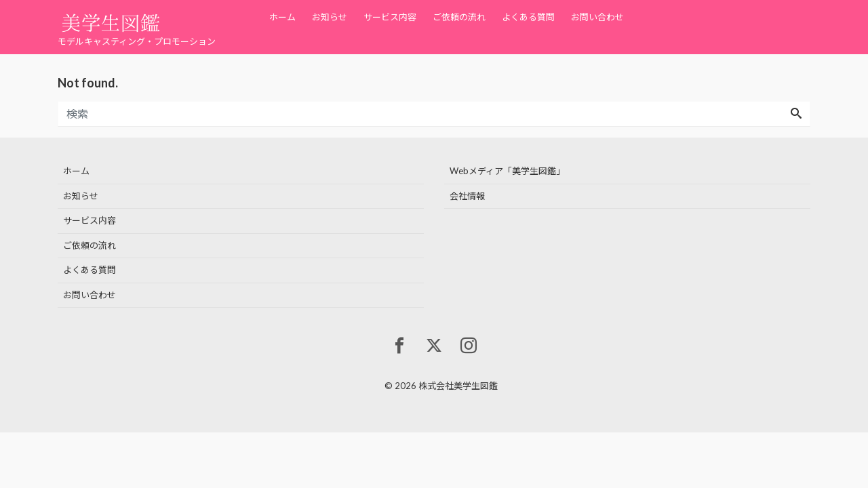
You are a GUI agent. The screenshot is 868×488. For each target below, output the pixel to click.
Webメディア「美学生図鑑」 (507, 171)
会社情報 (467, 196)
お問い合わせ (597, 17)
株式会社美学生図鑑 (458, 386)
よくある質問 (528, 17)
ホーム (282, 17)
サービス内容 (390, 17)
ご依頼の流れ (459, 17)
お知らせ (330, 17)
